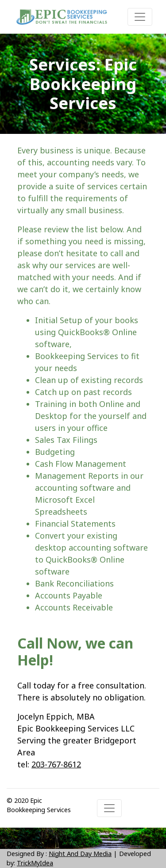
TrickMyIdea (35, 863)
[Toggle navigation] (140, 17)
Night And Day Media (80, 854)
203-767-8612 (56, 764)
